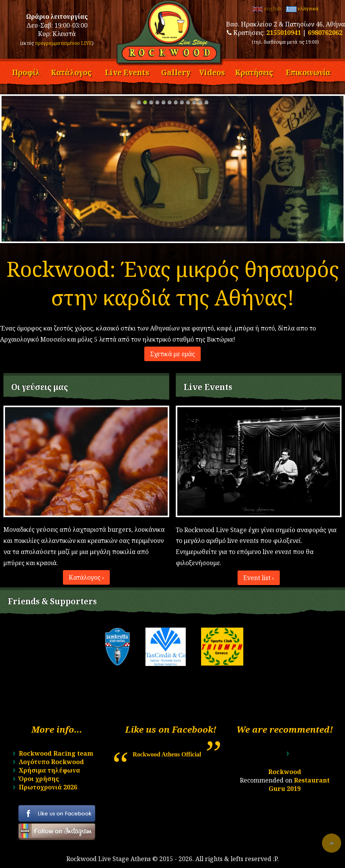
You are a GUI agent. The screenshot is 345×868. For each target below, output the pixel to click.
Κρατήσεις (254, 71)
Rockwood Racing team (56, 753)
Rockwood (285, 772)
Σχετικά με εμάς (172, 354)
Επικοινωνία (308, 71)
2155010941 (284, 33)
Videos (212, 71)
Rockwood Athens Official (167, 754)
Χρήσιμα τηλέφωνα (50, 770)
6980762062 (325, 33)
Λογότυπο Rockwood (51, 762)
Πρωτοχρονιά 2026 (48, 787)
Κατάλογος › (86, 577)
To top (332, 843)
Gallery (176, 71)
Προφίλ (26, 71)
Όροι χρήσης (39, 779)
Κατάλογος (71, 71)
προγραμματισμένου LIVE (64, 43)
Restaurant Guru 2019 (299, 784)
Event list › (259, 578)
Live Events (127, 71)
